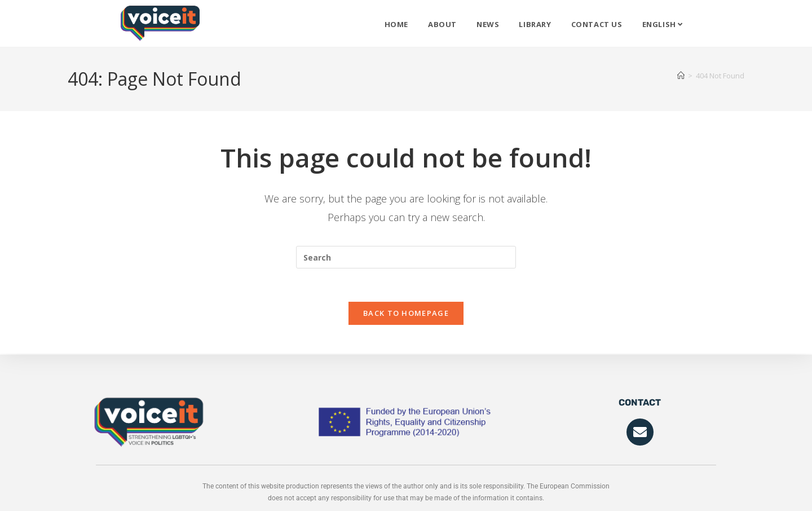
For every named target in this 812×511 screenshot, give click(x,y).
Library (535, 24)
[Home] (681, 76)
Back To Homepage (406, 314)
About (442, 24)
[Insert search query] (406, 257)
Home (396, 24)
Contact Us (597, 24)
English (663, 24)
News (488, 24)
